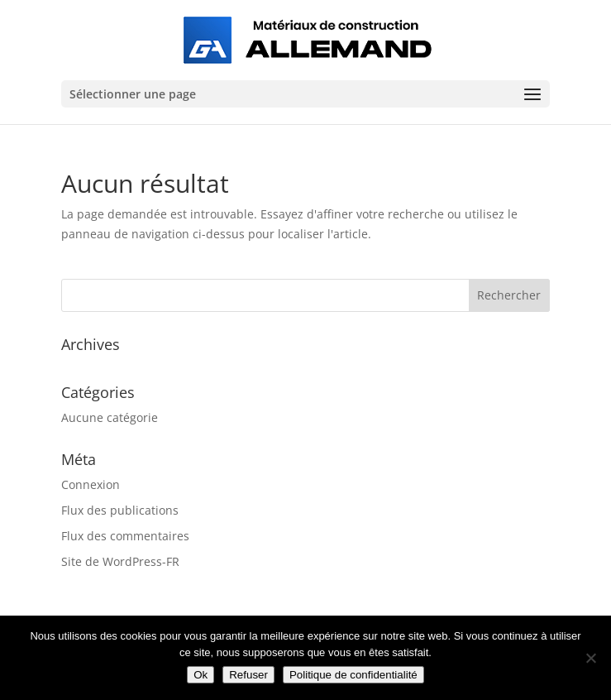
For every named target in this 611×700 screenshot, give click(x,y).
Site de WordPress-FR (120, 561)
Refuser (248, 675)
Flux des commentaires (125, 536)
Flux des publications (120, 510)
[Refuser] (590, 658)
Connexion (91, 484)
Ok (200, 675)
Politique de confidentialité (353, 675)
